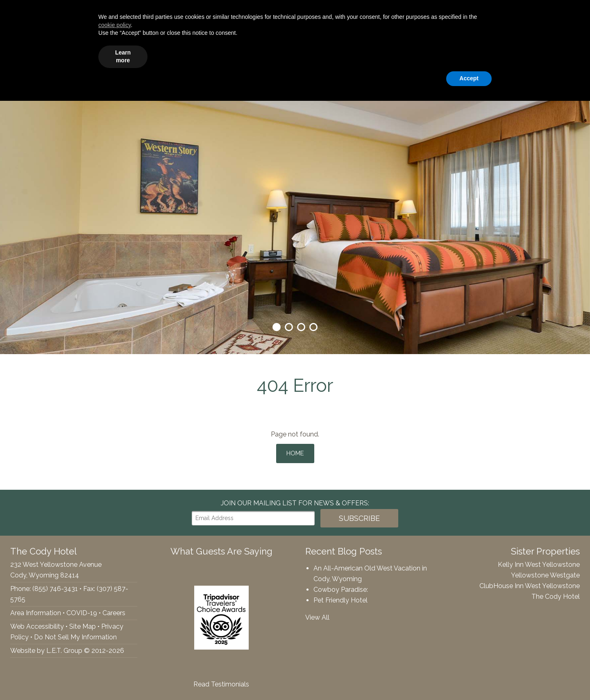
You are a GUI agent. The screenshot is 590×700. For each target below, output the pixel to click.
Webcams (484, 56)
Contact (567, 56)
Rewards (528, 56)
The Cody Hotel (25, 55)
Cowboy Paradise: (341, 587)
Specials (406, 56)
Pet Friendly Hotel (340, 597)
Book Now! (548, 13)
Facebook (11, 13)
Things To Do (358, 56)
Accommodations (179, 56)
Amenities (238, 56)
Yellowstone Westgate (545, 572)
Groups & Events (295, 56)
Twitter (25, 13)
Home (295, 452)
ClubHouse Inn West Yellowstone (530, 583)
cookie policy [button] (115, 624)
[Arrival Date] (422, 13)
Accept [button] (469, 677)
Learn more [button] (123, 656)
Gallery (444, 56)
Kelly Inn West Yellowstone (539, 562)
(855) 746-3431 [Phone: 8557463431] (89, 13)
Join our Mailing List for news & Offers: (295, 500)
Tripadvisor (42, 13)
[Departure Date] (481, 13)
